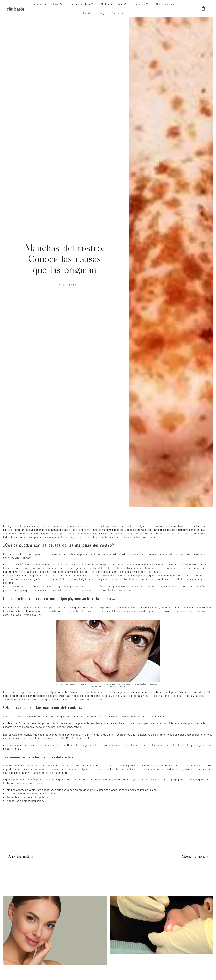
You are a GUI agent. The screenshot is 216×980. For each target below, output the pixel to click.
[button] (47, 4)
